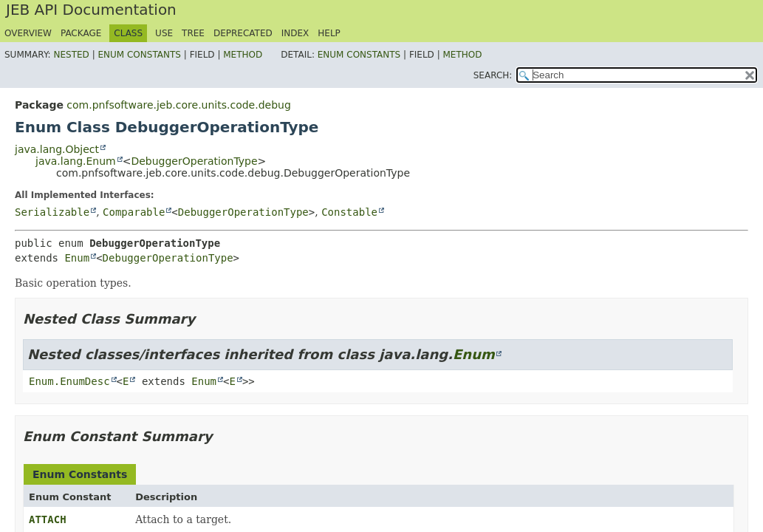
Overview (28, 33)
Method (243, 55)
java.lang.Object (57, 149)
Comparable (134, 212)
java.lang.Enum (76, 161)
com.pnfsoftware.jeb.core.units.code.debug (178, 105)
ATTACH (48, 519)
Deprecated (243, 33)
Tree (193, 33)
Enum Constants (139, 55)
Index (295, 33)
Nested (71, 55)
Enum (77, 258)
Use (164, 33)
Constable (349, 212)
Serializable (52, 212)
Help (329, 33)
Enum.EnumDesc (69, 381)
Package (81, 33)
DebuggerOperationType (194, 161)
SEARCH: (493, 75)
